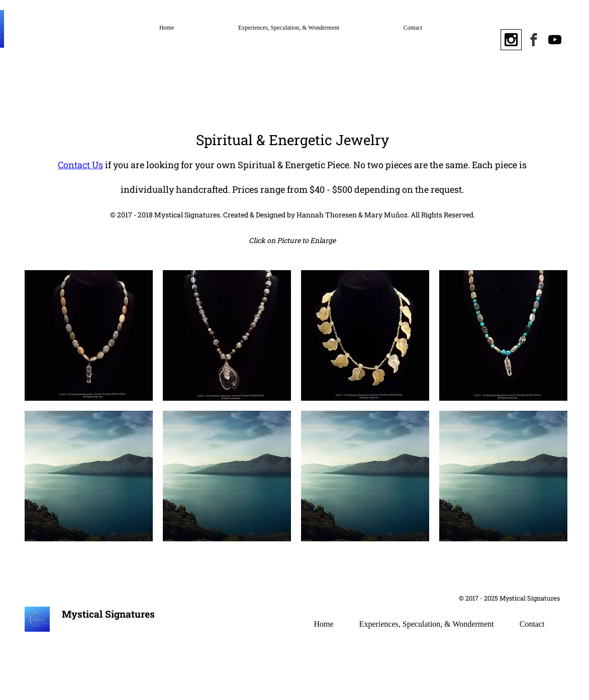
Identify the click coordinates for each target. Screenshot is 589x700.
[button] (89, 335)
